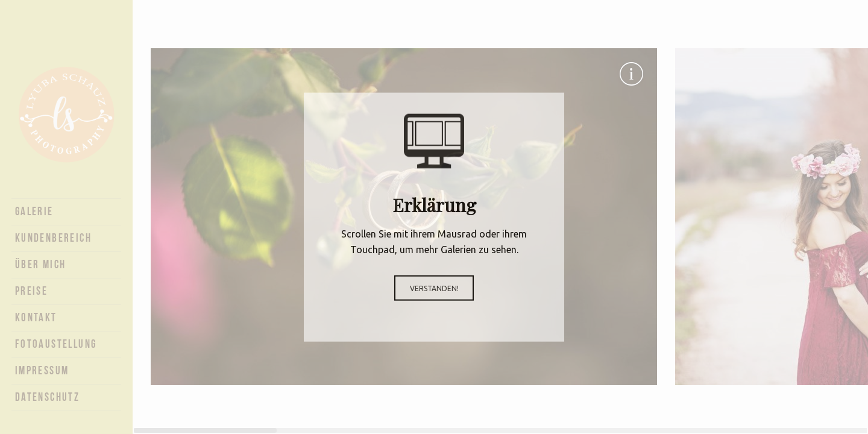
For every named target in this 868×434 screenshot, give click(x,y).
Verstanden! (434, 288)
